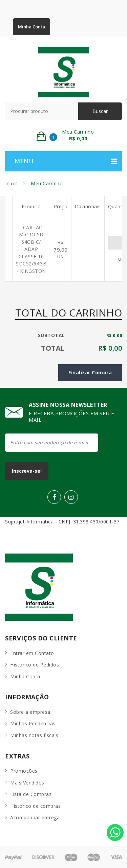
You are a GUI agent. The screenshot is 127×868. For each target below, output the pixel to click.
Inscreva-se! (27, 471)
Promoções (24, 771)
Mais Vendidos (27, 783)
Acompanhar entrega (35, 817)
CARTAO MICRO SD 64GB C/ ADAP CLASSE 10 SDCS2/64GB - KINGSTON (31, 249)
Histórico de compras (35, 806)
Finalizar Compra (90, 372)
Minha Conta (31, 27)
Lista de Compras (31, 794)
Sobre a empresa (30, 712)
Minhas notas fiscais (34, 735)
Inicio (11, 183)
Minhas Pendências (33, 723)
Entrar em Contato (32, 653)
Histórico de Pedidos (35, 665)
